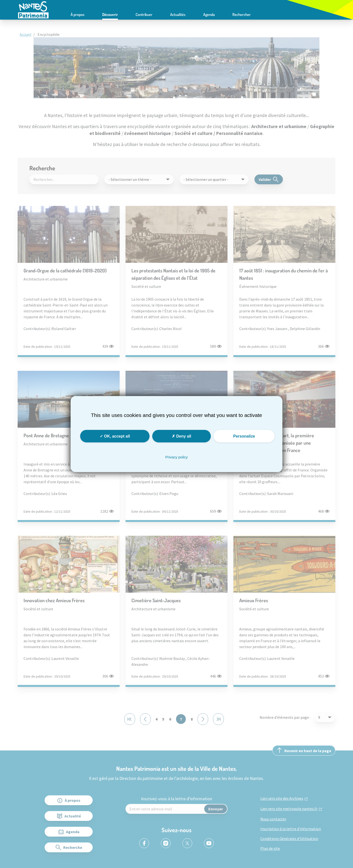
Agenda (209, 14)
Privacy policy (176, 457)
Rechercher (242, 14)
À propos (78, 14)
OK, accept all (115, 436)
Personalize (244, 436)
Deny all (182, 436)
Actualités (178, 14)
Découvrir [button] (110, 14)
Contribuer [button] (144, 14)
